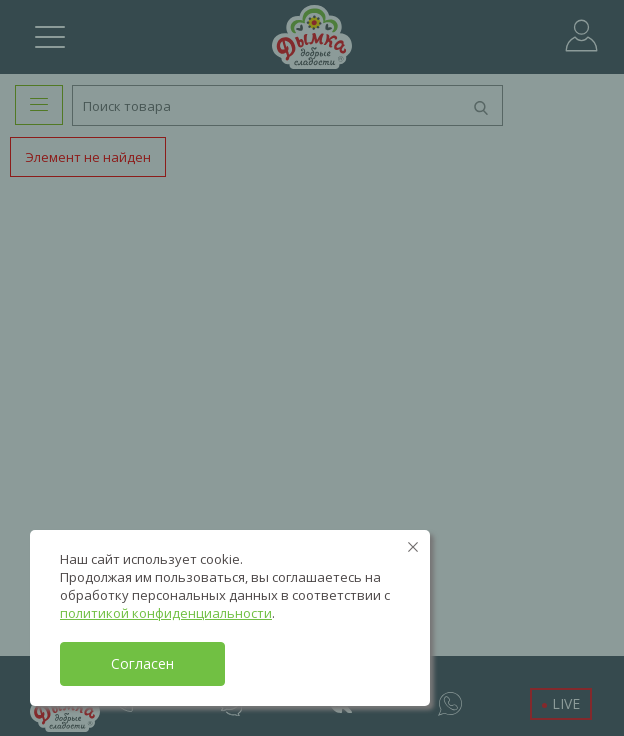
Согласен (142, 663)
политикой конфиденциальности (166, 613)
